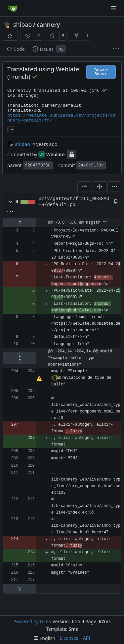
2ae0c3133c (91, 165)
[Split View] (100, 187)
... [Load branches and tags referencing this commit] (11, 129)
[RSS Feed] (10, 36)
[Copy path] (114, 202)
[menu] (114, 187)
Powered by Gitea (32, 621)
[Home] (13, 8)
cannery (48, 24)
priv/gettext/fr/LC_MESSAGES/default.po (74, 202)
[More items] (116, 49)
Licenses (69, 638)
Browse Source (101, 72)
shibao (22, 24)
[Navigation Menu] (114, 8)
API (87, 638)
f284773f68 (38, 165)
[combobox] (84, 187)
